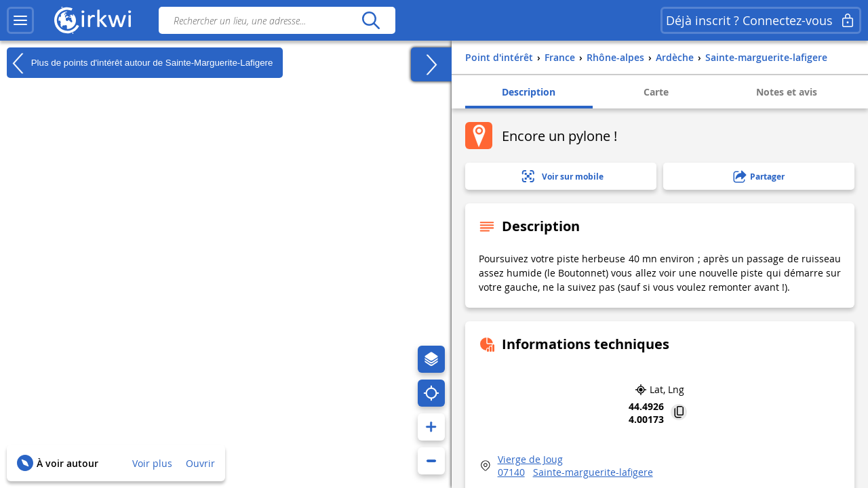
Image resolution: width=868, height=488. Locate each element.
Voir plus (152, 463)
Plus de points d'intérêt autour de (140, 63)
